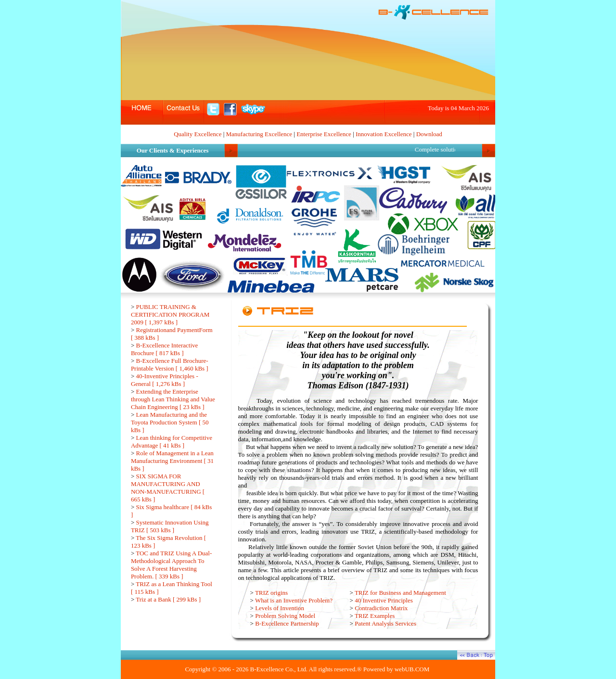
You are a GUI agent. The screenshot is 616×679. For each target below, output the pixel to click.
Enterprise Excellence (324, 134)
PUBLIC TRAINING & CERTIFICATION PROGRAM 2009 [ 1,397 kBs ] (170, 314)
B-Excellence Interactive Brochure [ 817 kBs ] (164, 349)
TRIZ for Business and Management (400, 593)
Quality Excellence (198, 134)
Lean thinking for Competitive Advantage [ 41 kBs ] (172, 442)
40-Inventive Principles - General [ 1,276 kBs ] (165, 380)
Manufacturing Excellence (259, 134)
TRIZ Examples (375, 616)
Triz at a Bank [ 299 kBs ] (168, 599)
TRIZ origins (271, 593)
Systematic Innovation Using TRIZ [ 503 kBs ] (170, 526)
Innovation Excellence (384, 134)
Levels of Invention (280, 608)
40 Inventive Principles (384, 600)
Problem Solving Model (285, 616)
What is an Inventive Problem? (294, 600)
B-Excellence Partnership (287, 623)
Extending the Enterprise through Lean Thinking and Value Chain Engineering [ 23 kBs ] (173, 399)
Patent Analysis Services (385, 623)
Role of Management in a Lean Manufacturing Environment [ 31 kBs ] (172, 461)
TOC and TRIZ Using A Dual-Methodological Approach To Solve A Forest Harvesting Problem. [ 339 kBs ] (171, 565)
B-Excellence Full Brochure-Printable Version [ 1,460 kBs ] (170, 365)
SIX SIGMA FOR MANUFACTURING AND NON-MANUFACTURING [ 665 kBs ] (168, 488)
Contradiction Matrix (381, 608)
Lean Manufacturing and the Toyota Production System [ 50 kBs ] (170, 422)
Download (429, 134)
